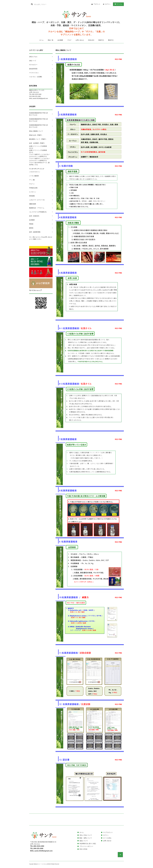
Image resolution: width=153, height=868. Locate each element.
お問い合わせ (80, 40)
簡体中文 (101, 40)
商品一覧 (51, 40)
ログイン (108, 4)
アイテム (118, 4)
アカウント (97, 4)
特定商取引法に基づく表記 (88, 844)
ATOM (85, 849)
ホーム (41, 40)
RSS (81, 849)
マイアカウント (108, 832)
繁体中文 (111, 40)
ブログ (69, 40)
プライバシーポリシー (86, 846)
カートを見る (107, 838)
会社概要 (60, 40)
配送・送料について (86, 838)
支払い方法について (86, 835)
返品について (84, 841)
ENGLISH (91, 40)
